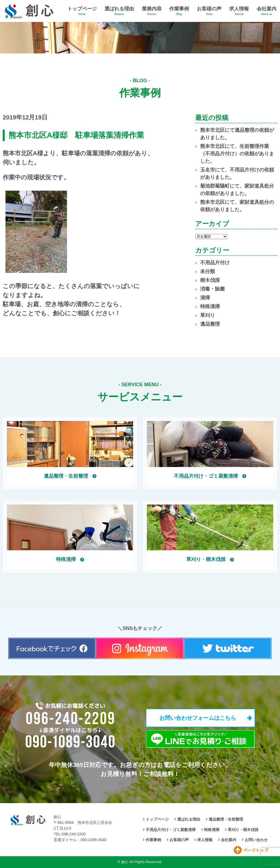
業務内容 (152, 9)
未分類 (208, 271)
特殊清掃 (210, 306)
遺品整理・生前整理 (226, 819)
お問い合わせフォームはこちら (198, 718)
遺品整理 (210, 324)
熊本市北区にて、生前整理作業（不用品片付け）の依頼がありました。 (237, 154)
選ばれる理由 (119, 9)
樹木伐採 (210, 280)
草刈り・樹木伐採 (243, 830)
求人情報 (239, 9)
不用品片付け (215, 263)
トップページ (82, 9)
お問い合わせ (256, 840)
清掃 (205, 298)
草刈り (208, 315)
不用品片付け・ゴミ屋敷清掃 (171, 830)
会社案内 (267, 9)
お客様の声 (209, 9)
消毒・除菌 (212, 289)
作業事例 (179, 9)
